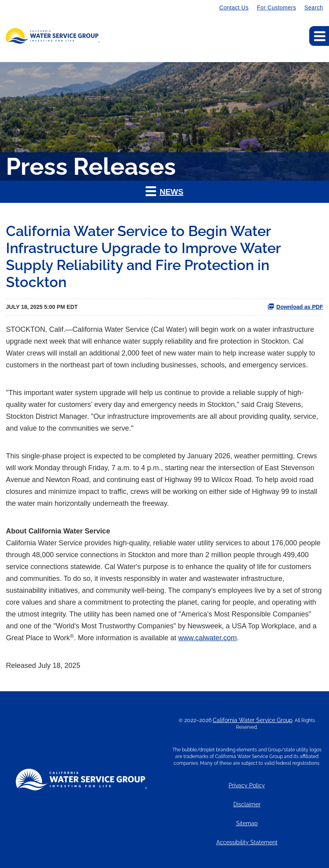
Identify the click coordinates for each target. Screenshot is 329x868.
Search (314, 8)
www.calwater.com (208, 638)
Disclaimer (247, 805)
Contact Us (234, 8)
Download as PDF (295, 306)
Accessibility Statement (247, 842)
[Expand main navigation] (319, 36)
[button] (164, 192)
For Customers (277, 8)
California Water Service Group (253, 720)
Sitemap (247, 824)
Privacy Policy (247, 786)
